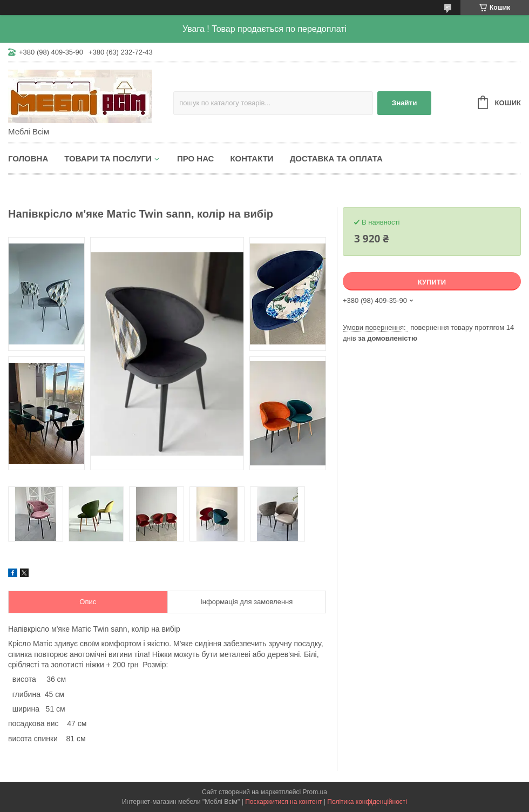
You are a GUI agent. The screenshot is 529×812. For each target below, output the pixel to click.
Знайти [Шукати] (405, 103)
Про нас (196, 158)
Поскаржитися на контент (283, 802)
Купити (432, 282)
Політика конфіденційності (367, 802)
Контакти (252, 158)
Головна (28, 158)
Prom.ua (315, 792)
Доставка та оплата (336, 158)
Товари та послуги (108, 158)
